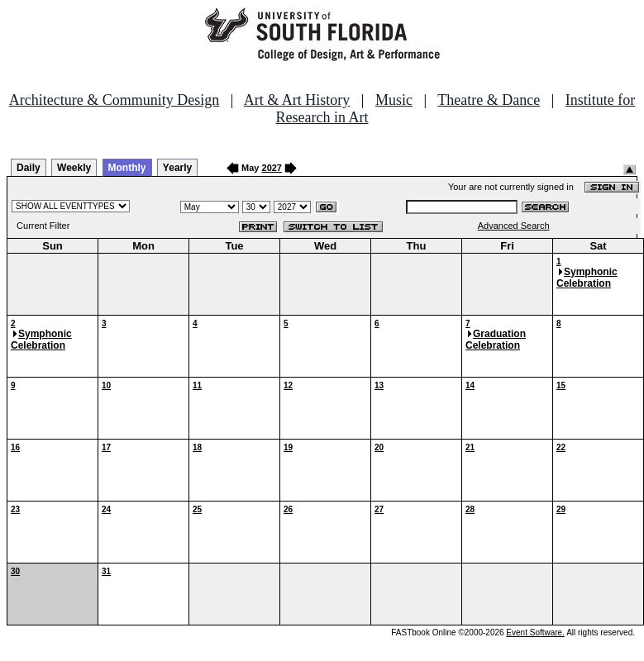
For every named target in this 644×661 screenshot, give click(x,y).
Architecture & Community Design (114, 100)
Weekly (74, 168)
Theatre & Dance (489, 100)
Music (394, 100)
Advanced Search (514, 226)
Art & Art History (297, 100)
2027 (272, 168)
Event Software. (535, 632)
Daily (29, 168)
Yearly (177, 168)
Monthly (127, 168)
